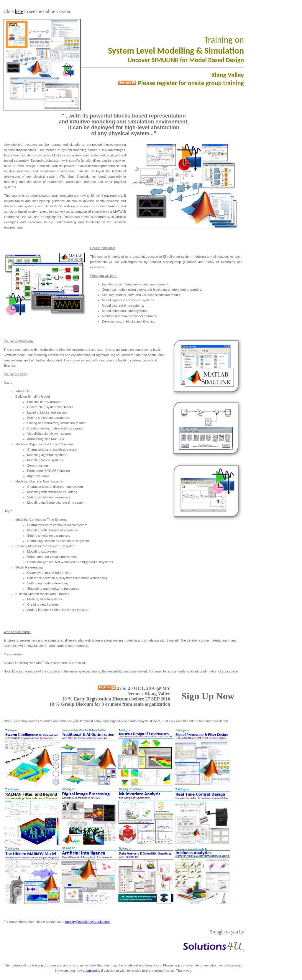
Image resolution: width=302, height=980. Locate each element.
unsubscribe (92, 971)
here (19, 11)
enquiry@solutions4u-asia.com (87, 922)
